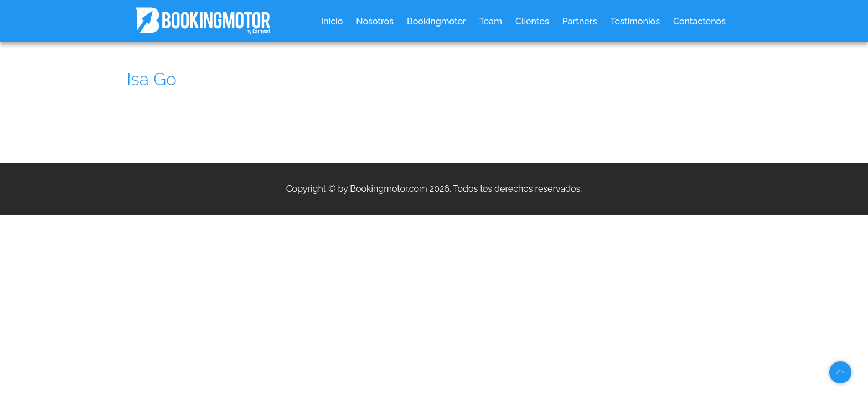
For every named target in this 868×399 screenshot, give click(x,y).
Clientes (532, 21)
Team (491, 21)
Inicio (332, 21)
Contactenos (699, 21)
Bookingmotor (436, 21)
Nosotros (375, 21)
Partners (580, 21)
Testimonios (635, 21)
